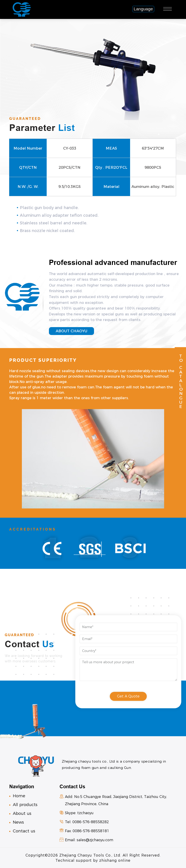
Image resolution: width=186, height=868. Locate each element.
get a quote (128, 696)
